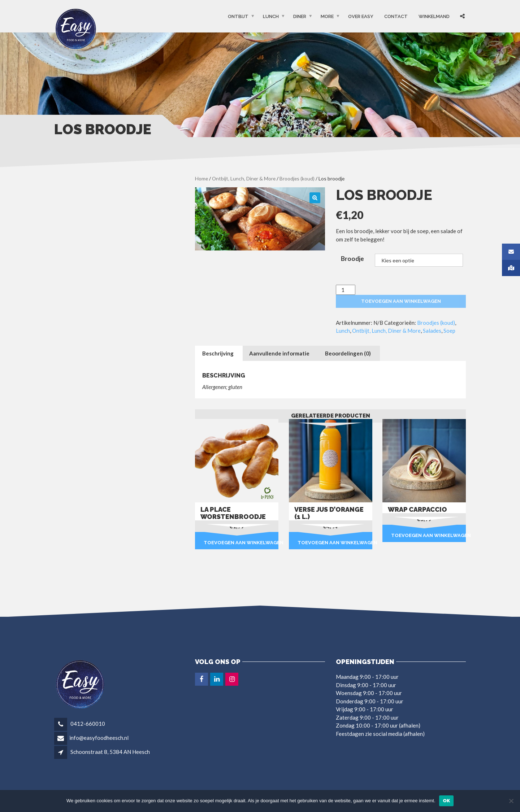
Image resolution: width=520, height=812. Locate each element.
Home (201, 178)
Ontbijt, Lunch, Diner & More (244, 178)
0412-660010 (87, 724)
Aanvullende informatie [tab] (279, 353)
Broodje (352, 259)
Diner (300, 16)
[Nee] (511, 801)
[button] (315, 198)
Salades (432, 331)
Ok (447, 801)
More (327, 16)
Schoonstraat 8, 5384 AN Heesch (110, 752)
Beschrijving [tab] (218, 353)
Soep (449, 331)
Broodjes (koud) (297, 178)
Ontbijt (238, 16)
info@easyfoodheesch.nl (99, 738)
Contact (396, 16)
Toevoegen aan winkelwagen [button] (241, 543)
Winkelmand (434, 16)
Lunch (271, 16)
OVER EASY (361, 16)
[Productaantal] (346, 290)
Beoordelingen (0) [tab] (348, 353)
